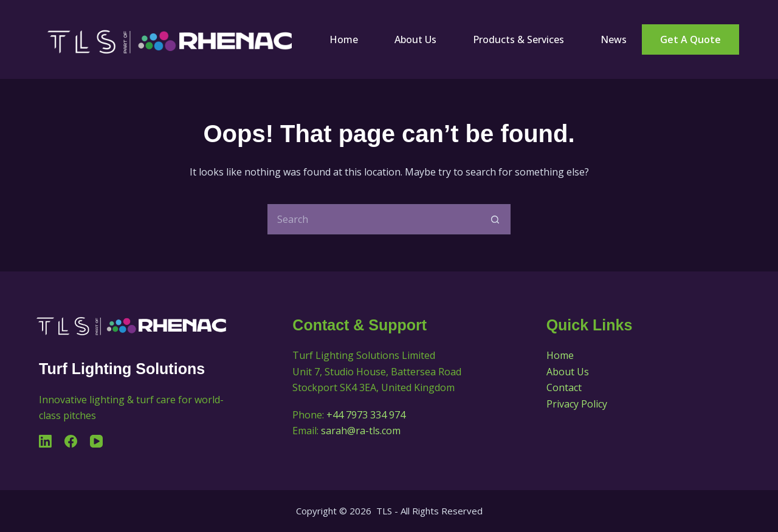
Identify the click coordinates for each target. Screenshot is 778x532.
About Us (415, 39)
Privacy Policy (577, 404)
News (614, 39)
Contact (564, 387)
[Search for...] (374, 219)
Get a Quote (690, 39)
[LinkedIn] (45, 441)
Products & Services (518, 39)
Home (344, 39)
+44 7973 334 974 (366, 415)
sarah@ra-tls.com (361, 431)
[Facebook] (71, 441)
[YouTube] (96, 441)
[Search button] (495, 219)
